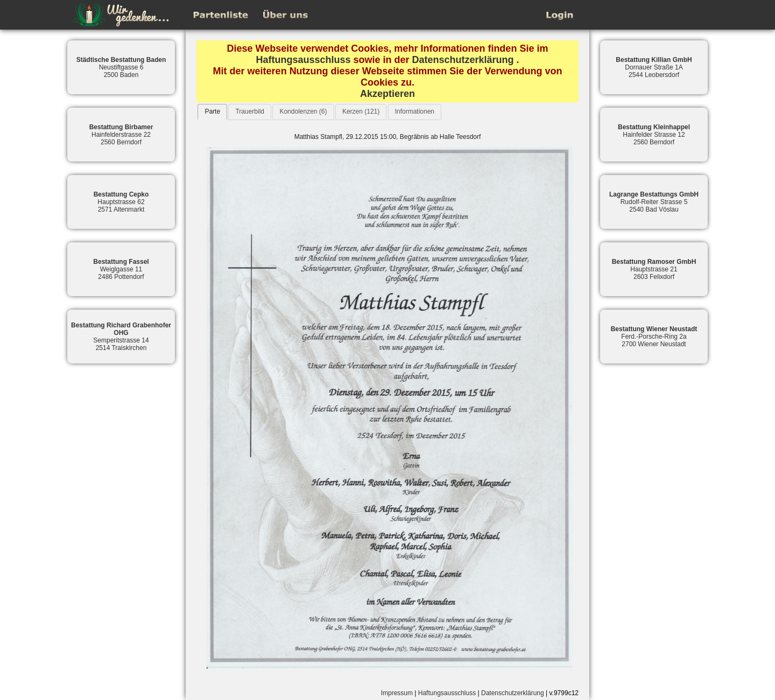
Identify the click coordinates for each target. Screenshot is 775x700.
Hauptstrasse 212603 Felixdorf (654, 269)
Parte (212, 111)
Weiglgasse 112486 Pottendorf (121, 269)
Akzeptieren (387, 94)
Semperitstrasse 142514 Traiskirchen (121, 337)
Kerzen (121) (361, 111)
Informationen (415, 111)
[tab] (212, 112)
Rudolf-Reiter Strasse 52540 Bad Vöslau (654, 202)
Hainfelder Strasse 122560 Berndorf (654, 135)
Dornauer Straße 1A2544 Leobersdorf (654, 67)
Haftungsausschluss (303, 60)
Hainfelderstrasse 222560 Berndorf (121, 135)
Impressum (397, 693)
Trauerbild (250, 111)
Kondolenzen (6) (303, 111)
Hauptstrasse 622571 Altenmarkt (121, 202)
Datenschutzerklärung (463, 60)
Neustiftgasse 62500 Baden (121, 67)
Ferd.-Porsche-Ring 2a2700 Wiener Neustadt (654, 337)
